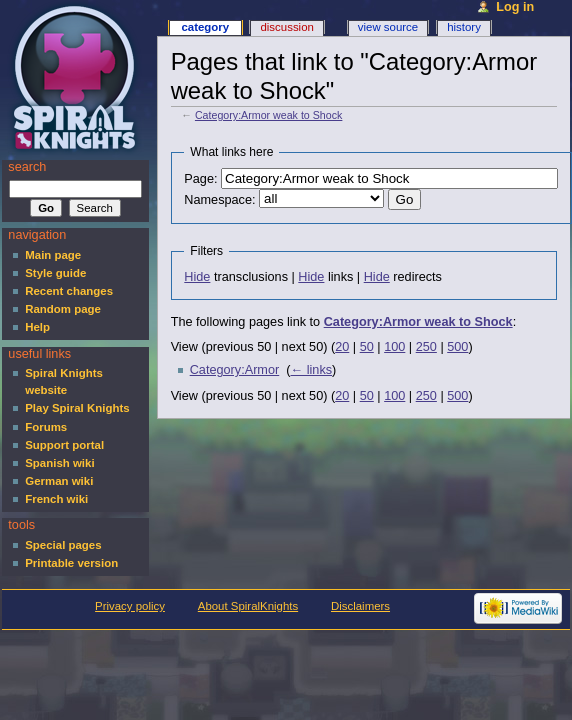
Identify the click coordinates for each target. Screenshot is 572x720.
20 (342, 347)
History (464, 27)
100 (394, 347)
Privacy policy (130, 606)
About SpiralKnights (248, 606)
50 (367, 347)
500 (457, 347)
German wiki (59, 481)
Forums (46, 427)
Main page (53, 255)
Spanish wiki (59, 463)
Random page (63, 309)
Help (37, 327)
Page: (200, 179)
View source (388, 27)
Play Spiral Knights (77, 408)
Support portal (64, 445)
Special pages (63, 545)
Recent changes (69, 291)
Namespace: (219, 200)
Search (27, 167)
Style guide (55, 273)
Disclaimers (360, 606)
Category (205, 27)
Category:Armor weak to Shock (268, 115)
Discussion (286, 27)
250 (426, 347)
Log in (515, 7)
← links (312, 370)
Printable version (71, 563)
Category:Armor (235, 370)
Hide (197, 277)
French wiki (56, 499)
